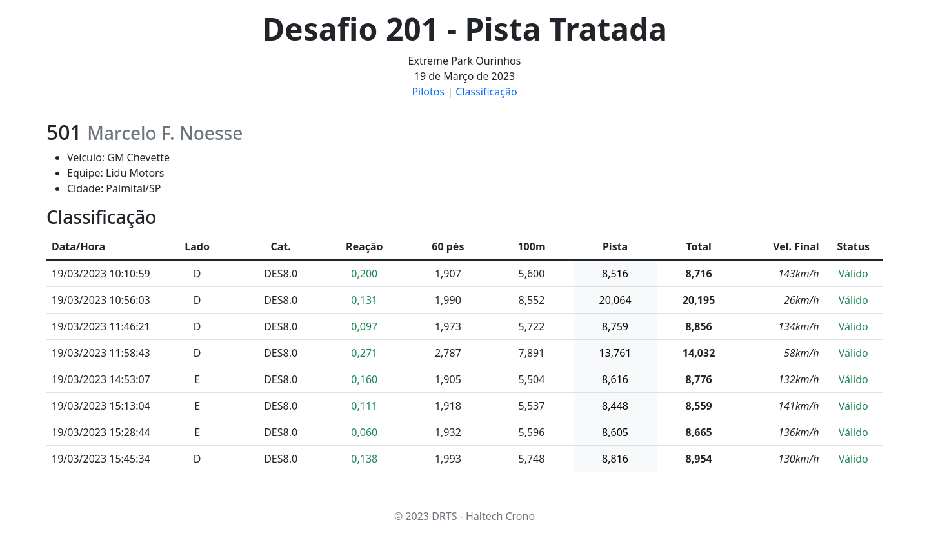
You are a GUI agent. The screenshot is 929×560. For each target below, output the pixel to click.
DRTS (444, 516)
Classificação (486, 92)
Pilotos (428, 92)
